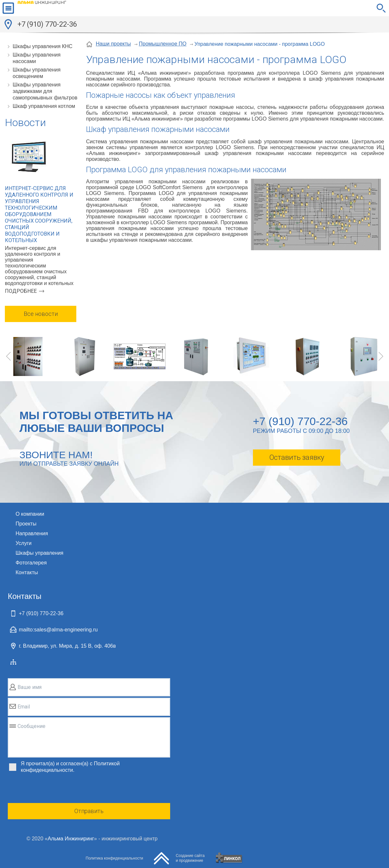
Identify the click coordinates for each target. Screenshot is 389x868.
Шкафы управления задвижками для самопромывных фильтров (45, 91)
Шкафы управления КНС (43, 46)
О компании (30, 514)
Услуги (24, 543)
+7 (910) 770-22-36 (47, 24)
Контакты (27, 572)
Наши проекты (113, 44)
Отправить (89, 811)
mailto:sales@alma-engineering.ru (58, 630)
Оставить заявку (297, 457)
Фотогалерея (31, 563)
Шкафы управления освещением (37, 73)
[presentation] (57, 789)
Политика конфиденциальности (114, 858)
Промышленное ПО (163, 44)
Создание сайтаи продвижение (190, 858)
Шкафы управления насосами (37, 58)
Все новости (41, 314)
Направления (32, 533)
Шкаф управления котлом (44, 106)
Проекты (26, 524)
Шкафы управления (39, 553)
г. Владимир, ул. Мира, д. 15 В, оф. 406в (67, 646)
